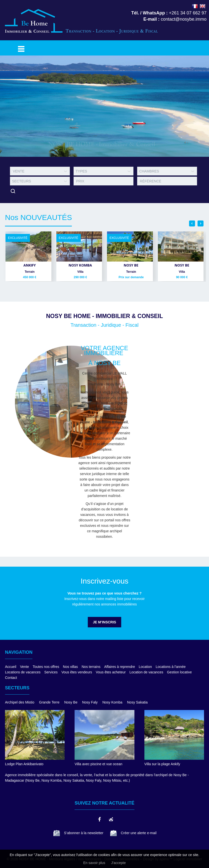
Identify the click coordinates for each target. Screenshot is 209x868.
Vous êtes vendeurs (77, 672)
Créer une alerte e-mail (139, 833)
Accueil (11, 667)
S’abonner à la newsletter (84, 833)
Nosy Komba (112, 702)
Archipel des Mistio (20, 702)
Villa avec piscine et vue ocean (98, 764)
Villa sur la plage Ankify (162, 764)
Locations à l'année (171, 667)
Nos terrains (91, 667)
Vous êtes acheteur (111, 672)
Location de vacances (146, 672)
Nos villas (70, 667)
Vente (24, 667)
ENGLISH (203, 6)
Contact (11, 678)
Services (51, 672)
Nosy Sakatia (137, 702)
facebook (99, 819)
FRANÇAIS (195, 6)
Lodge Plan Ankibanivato (24, 764)
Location (145, 667)
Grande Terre (49, 702)
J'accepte (119, 863)
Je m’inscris (104, 622)
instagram (111, 819)
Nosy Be (71, 702)
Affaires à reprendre (120, 667)
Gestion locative (179, 672)
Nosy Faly (90, 702)
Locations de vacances (23, 672)
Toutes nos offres (46, 667)
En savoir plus (94, 863)
